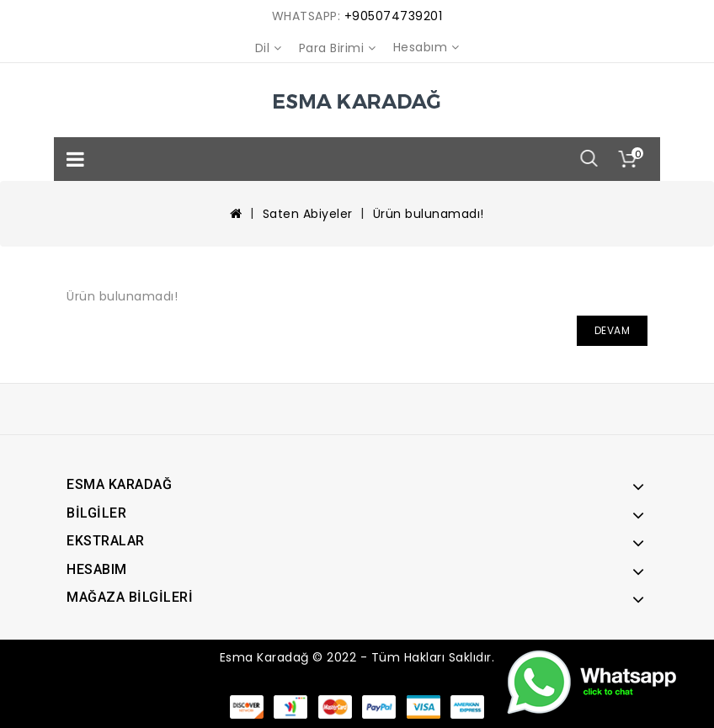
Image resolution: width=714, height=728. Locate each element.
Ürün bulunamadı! (429, 214)
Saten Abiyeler (308, 214)
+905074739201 (394, 16)
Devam (613, 330)
